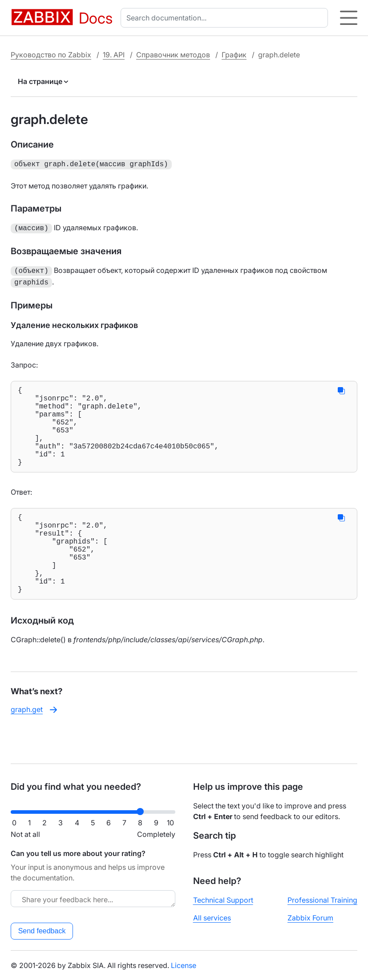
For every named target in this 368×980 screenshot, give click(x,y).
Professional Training (322, 900)
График (234, 55)
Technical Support (223, 900)
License (184, 965)
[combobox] (226, 18)
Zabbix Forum (310, 918)
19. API (114, 55)
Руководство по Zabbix (51, 55)
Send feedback (42, 931)
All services (212, 918)
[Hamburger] (349, 18)
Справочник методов (173, 55)
